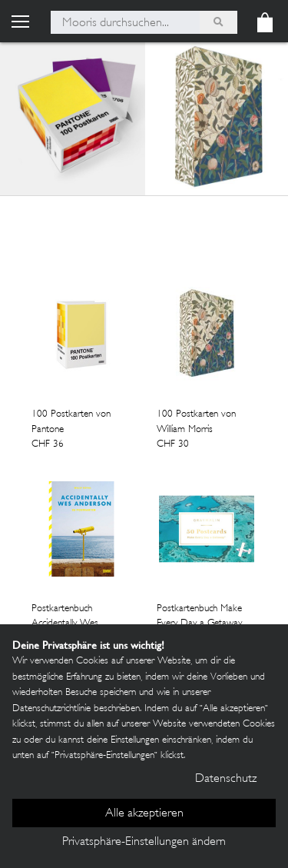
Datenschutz (226, 779)
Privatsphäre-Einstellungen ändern (144, 842)
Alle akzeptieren (144, 814)
